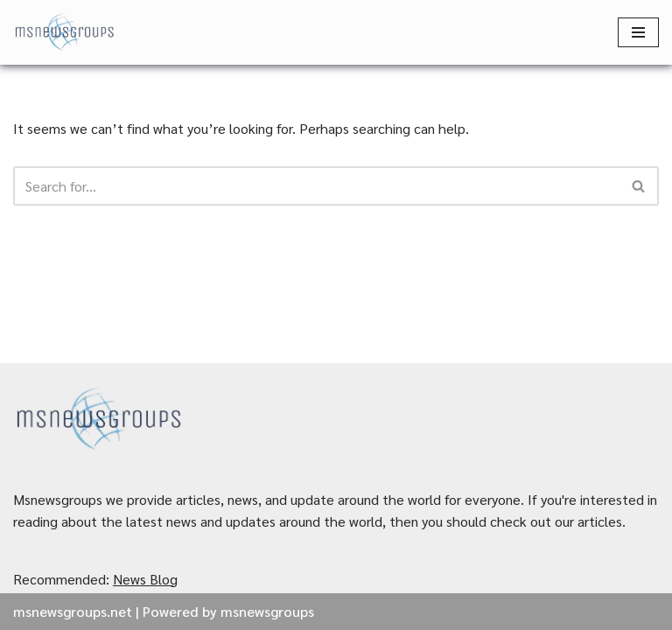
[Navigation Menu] (638, 32)
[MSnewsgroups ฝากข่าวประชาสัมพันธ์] (66, 32)
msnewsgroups (267, 611)
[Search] (316, 186)
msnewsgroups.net (73, 611)
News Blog (145, 579)
